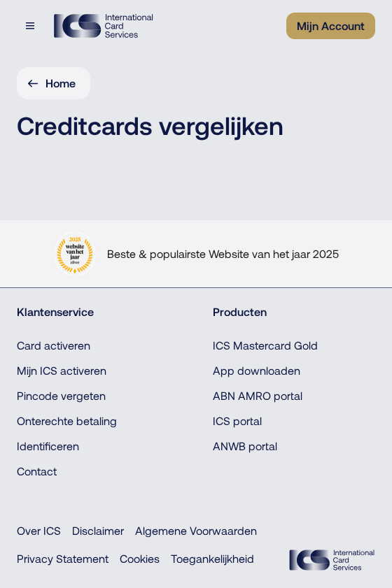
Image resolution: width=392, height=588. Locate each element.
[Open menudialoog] (31, 26)
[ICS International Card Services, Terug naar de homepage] (103, 26)
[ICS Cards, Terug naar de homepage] (332, 560)
